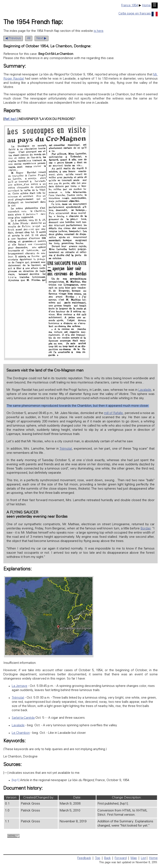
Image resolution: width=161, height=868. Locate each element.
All (29, 38)
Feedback (84, 858)
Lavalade (145, 390)
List (143, 858)
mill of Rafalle (113, 413)
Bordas (146, 529)
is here (99, 31)
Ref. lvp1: (11, 119)
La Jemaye (19, 686)
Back (107, 858)
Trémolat (66, 449)
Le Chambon (21, 733)
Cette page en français (138, 14)
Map (134, 858)
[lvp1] (16, 780)
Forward (121, 858)
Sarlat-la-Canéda (23, 718)
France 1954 (130, 6)
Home (146, 6)
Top (98, 858)
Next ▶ (42, 38)
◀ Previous (13, 38)
